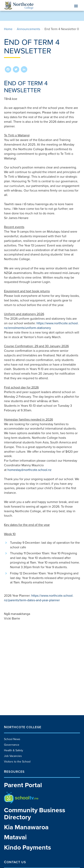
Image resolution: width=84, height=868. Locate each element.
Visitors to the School (17, 762)
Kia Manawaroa (26, 827)
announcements (28, 29)
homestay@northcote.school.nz (29, 470)
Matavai (15, 837)
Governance (12, 745)
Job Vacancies (13, 756)
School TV (10, 794)
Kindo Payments (27, 848)
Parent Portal (23, 785)
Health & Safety (14, 750)
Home (8, 29)
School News (12, 739)
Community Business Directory (35, 814)
